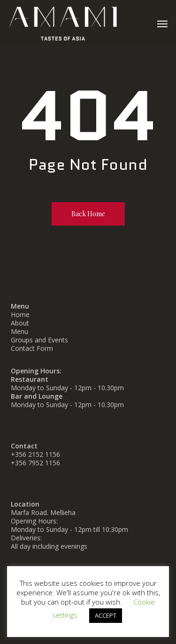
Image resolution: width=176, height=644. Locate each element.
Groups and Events (39, 340)
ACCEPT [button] (106, 615)
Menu (19, 331)
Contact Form (32, 348)
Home (20, 314)
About (20, 323)
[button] (162, 23)
